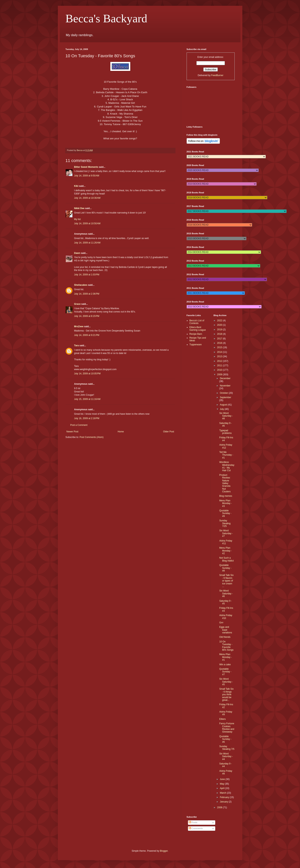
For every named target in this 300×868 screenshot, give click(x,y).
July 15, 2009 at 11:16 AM (87, 399)
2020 (220, 325)
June (223, 779)
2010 (220, 370)
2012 (220, 361)
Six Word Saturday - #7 (226, 533)
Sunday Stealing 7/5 (227, 748)
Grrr (221, 623)
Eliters (222, 719)
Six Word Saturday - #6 (226, 593)
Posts (193, 822)
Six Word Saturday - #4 (226, 756)
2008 (220, 807)
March (223, 793)
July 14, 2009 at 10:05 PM (87, 374)
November (225, 386)
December (225, 378)
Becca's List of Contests (197, 322)
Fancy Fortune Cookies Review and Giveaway (227, 728)
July (222, 409)
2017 (220, 339)
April (222, 788)
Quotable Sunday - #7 (225, 672)
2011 (220, 365)
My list (77, 219)
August (224, 405)
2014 (220, 352)
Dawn (77, 253)
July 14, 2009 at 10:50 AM (87, 223)
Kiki (76, 186)
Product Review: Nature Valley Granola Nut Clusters (225, 483)
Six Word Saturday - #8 (226, 416)
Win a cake (225, 664)
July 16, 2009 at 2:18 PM (87, 418)
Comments (196, 828)
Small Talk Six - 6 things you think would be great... (226, 694)
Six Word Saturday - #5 (226, 682)
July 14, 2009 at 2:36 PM (87, 294)
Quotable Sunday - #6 (225, 739)
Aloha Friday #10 (226, 617)
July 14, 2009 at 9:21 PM (87, 335)
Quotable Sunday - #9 (225, 513)
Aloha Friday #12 (226, 446)
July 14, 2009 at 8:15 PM (87, 316)
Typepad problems (225, 432)
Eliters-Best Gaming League (198, 329)
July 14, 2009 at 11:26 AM (87, 243)
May (222, 784)
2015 (220, 347)
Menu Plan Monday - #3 (226, 503)
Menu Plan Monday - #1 (226, 657)
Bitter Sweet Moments (86, 167)
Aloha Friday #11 (226, 542)
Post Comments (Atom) (92, 437)
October (224, 393)
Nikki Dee (79, 208)
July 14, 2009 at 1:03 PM (87, 275)
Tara (76, 346)
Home (121, 432)
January (224, 802)
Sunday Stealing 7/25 (225, 523)
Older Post (169, 432)
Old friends (225, 637)
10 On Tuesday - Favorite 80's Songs (226, 646)
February (225, 797)
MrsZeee (79, 326)
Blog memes (226, 496)
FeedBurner (217, 75)
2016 (220, 343)
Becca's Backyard (106, 18)
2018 (220, 334)
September (226, 397)
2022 (220, 321)
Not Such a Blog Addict (226, 559)
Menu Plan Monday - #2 (226, 551)
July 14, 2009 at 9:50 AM (87, 176)
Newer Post (72, 432)
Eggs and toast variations (226, 630)
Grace (78, 304)
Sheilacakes (81, 285)
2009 (220, 375)
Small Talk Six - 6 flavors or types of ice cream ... (226, 581)
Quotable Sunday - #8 (225, 568)
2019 (220, 330)
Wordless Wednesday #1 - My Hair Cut (227, 466)
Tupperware (196, 345)
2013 (220, 356)
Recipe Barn (196, 334)
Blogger (164, 851)
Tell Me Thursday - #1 (226, 455)
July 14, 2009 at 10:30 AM (87, 198)
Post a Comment (79, 425)
